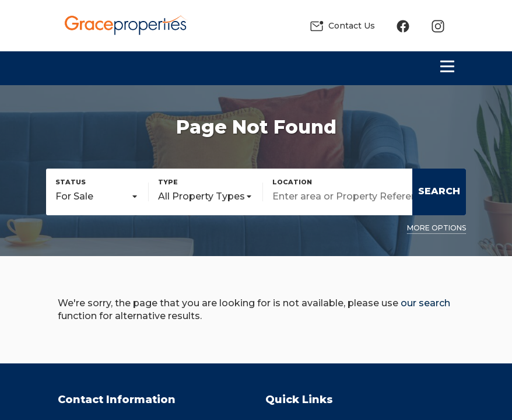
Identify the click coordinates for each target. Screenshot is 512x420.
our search (425, 303)
